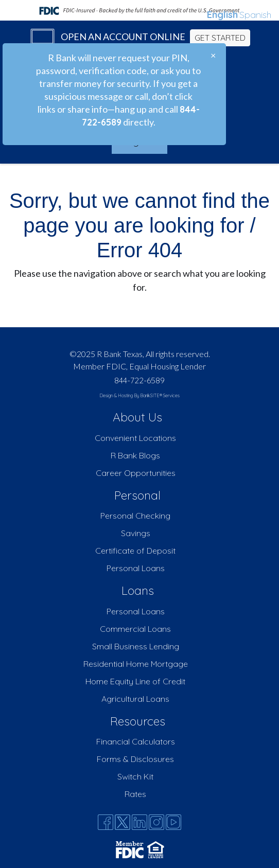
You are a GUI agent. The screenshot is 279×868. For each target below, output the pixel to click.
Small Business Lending (136, 646)
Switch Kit (135, 776)
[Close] (213, 55)
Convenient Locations (135, 438)
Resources (138, 721)
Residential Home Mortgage (136, 664)
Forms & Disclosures (135, 759)
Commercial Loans (135, 629)
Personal (137, 495)
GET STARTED (220, 38)
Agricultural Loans (135, 699)
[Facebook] (106, 822)
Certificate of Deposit (135, 551)
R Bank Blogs (135, 455)
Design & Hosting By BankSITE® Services (139, 395)
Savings (136, 533)
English (222, 15)
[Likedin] (139, 822)
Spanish (255, 15)
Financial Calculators (136, 741)
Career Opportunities (136, 473)
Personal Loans (136, 568)
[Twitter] (123, 822)
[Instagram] (156, 822)
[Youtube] (173, 822)
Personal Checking (135, 516)
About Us (137, 417)
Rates (135, 794)
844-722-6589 (139, 380)
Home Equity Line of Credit (135, 681)
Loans (138, 590)
